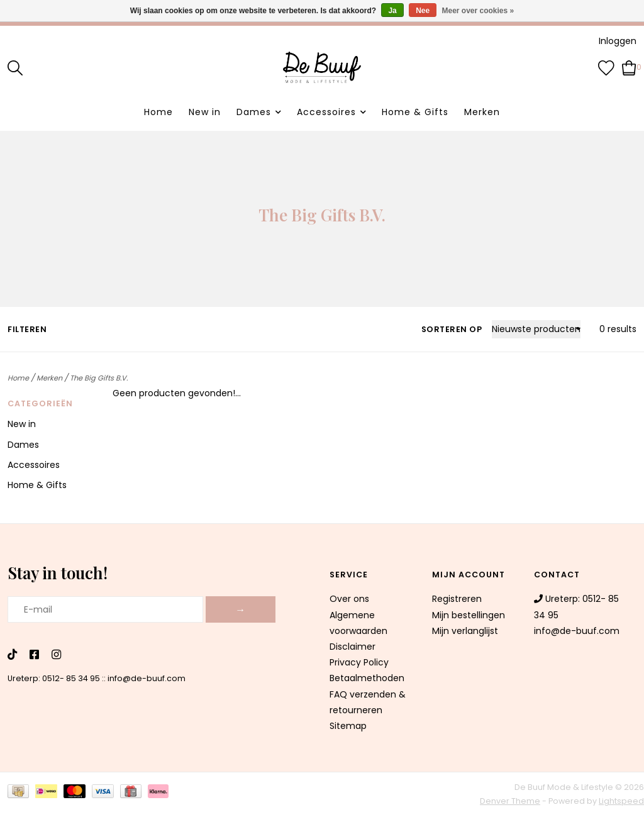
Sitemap (348, 726)
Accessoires (326, 112)
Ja (392, 11)
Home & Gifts (415, 112)
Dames (254, 112)
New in (205, 112)
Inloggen (618, 41)
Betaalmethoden (367, 678)
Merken (482, 112)
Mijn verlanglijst (465, 631)
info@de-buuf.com (147, 678)
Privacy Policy (359, 662)
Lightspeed (621, 801)
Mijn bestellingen (469, 615)
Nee (423, 11)
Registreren (457, 599)
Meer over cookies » (478, 11)
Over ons (349, 599)
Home (158, 112)
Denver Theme (510, 801)
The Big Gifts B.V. (99, 378)
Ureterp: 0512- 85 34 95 (54, 678)
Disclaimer (353, 647)
